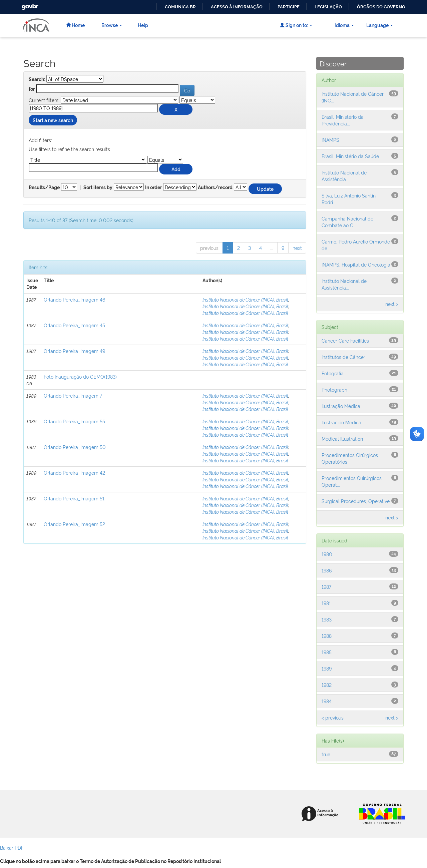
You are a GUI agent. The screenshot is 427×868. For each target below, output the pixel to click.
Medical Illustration (342, 439)
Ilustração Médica (341, 406)
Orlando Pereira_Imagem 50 (75, 447)
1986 (327, 570)
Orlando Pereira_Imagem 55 (74, 421)
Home (75, 25)
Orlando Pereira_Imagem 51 (74, 498)
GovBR (29, 5)
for (32, 89)
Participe (289, 7)
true (326, 754)
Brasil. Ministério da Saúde (350, 156)
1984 (327, 701)
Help (143, 25)
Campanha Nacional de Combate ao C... (347, 222)
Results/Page (44, 187)
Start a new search (53, 120)
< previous (333, 717)
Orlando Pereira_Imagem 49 (74, 351)
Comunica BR (180, 7)
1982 (327, 685)
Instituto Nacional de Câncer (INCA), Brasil (245, 299)
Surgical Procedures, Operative (356, 501)
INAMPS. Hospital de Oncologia (356, 264)
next (297, 248)
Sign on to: (296, 25)
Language (380, 25)
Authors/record (215, 187)
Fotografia (333, 373)
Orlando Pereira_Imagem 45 (74, 325)
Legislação (328, 7)
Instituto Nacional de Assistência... (344, 176)
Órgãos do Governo (381, 7)
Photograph (334, 389)
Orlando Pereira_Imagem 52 (74, 524)
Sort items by (98, 187)
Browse (112, 25)
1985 (327, 652)
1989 (327, 668)
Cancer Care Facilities (345, 340)
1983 (327, 619)
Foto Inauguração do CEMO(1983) (80, 376)
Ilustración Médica (341, 422)
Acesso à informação (237, 7)
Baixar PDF (12, 847)
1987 (326, 587)
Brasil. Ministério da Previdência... (343, 120)
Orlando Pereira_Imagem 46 (74, 299)
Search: (37, 79)
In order (153, 187)
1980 (327, 554)
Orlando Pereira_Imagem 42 (74, 473)
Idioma (344, 25)
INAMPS (330, 140)
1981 (326, 603)
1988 (327, 636)
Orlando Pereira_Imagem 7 (73, 395)
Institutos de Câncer (343, 357)
